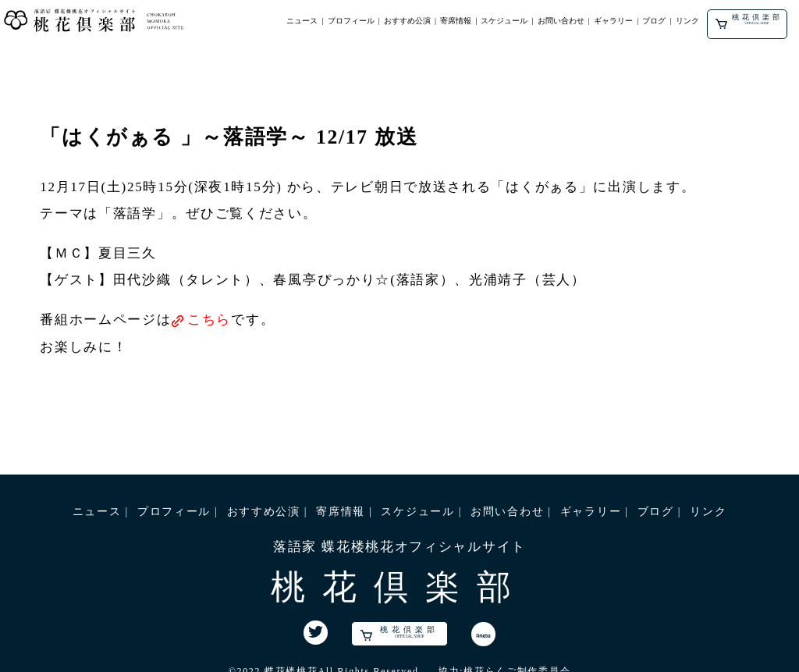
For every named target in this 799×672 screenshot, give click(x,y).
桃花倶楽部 (749, 21)
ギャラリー (613, 21)
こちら (209, 320)
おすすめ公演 (407, 21)
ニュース (302, 21)
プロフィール (351, 21)
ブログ (654, 21)
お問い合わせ (561, 21)
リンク (687, 21)
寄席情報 (456, 21)
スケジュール (504, 21)
